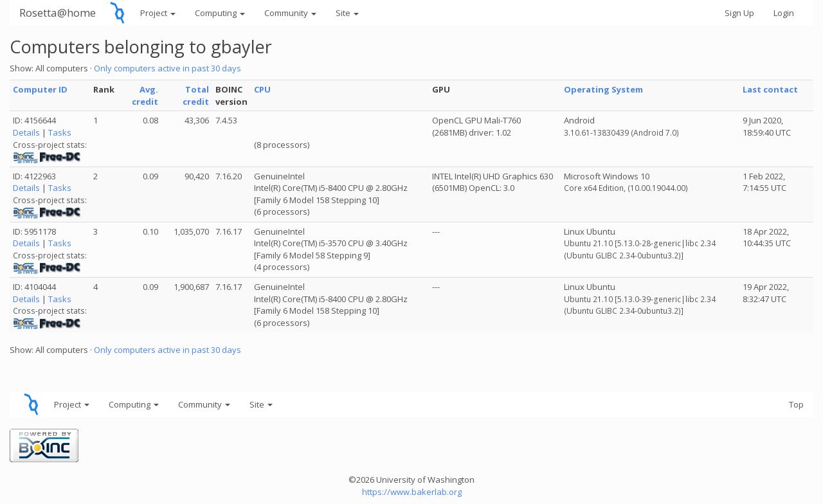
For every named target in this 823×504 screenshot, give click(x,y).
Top (796, 404)
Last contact (770, 89)
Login (784, 13)
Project (158, 13)
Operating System (603, 89)
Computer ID (40, 89)
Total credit (196, 95)
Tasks (60, 132)
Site (347, 13)
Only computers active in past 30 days (167, 68)
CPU (262, 89)
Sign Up (739, 13)
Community (290, 13)
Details (26, 132)
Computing (220, 13)
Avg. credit (145, 95)
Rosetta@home (58, 13)
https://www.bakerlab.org (412, 492)
